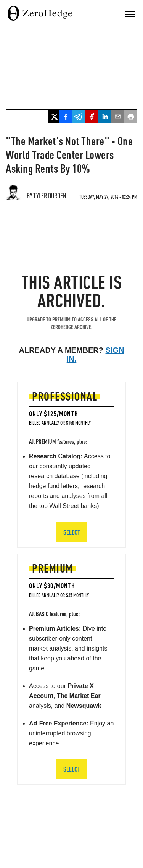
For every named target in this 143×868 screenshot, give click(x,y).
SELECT (72, 769)
